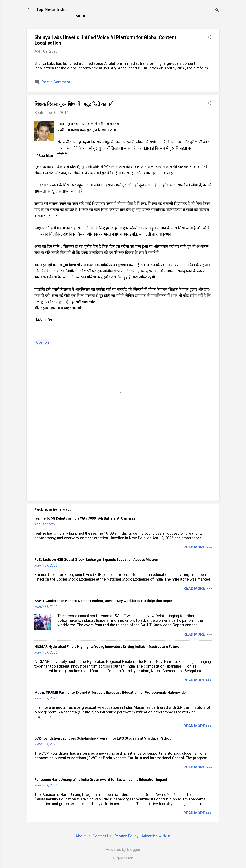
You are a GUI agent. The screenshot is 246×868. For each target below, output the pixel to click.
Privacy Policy (126, 836)
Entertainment (113, 16)
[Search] (217, 10)
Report (83, 16)
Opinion (42, 342)
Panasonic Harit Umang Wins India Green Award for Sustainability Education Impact (101, 779)
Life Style (176, 16)
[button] (209, 37)
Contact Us (102, 836)
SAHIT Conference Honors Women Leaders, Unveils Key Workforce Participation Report (104, 601)
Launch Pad (147, 16)
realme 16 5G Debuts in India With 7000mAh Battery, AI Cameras (85, 518)
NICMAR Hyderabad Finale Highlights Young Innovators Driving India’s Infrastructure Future (107, 647)
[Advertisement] (123, 465)
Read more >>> (198, 547)
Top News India (51, 9)
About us (83, 836)
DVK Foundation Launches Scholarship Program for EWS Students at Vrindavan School (103, 738)
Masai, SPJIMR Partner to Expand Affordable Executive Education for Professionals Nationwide (110, 692)
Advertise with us (156, 836)
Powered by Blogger (123, 849)
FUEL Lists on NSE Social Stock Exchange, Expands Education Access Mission (96, 560)
